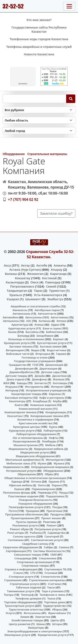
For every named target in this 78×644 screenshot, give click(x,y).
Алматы (60, 265)
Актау (25, 265)
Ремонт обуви (19, 529)
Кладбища (40, 401)
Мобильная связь (18, 463)
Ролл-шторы (16, 533)
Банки (12, 332)
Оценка (19, 489)
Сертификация (16, 551)
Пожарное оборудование (35, 504)
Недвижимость (14, 467)
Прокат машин (51, 518)
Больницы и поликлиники (26, 339)
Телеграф (27, 595)
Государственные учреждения (35, 361)
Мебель (50, 445)
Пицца (63, 493)
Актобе (42, 265)
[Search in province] (39, 120)
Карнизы (55, 394)
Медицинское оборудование (35, 456)
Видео (35, 350)
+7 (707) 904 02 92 (23, 199)
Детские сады (50, 372)
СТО (33, 573)
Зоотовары (60, 383)
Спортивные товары (35, 566)
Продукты (57, 514)
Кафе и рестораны (52, 398)
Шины (41, 624)
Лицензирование (24, 441)
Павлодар (53, 282)
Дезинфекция (24, 369)
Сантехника (16, 540)
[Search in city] (39, 131)
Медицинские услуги (35, 452)
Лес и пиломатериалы (28, 438)
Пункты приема (27, 522)
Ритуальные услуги (48, 529)
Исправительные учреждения (46, 390)
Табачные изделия (29, 587)
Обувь (49, 474)
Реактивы (50, 522)
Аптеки (61, 321)
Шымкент (33, 299)
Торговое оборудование (20, 602)
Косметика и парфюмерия (35, 419)
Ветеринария (15, 350)
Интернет (57, 387)
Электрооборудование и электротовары (35, 631)
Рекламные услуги (25, 525)
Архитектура (20, 325)
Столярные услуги (21, 577)
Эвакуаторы (36, 628)
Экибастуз (55, 299)
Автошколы (11, 321)
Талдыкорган (17, 290)
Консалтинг (15, 416)
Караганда (58, 274)
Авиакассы (20, 310)
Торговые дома (54, 602)
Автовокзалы (22, 314)
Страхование (13, 580)
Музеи (42, 463)
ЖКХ (6, 383)
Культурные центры (27, 427)
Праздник (33, 511)
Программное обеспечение (24, 514)
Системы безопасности (49, 551)
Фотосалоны (32, 613)
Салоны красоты (24, 536)
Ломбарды (49, 441)
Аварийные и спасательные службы (35, 306)
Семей (51, 286)
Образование (27, 474)
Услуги (10, 613)
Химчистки (43, 617)
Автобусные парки (47, 310)
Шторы (57, 624)
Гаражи (61, 354)
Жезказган (35, 274)
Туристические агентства (26, 609)
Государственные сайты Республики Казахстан (39, 29)
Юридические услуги (52, 635)
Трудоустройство (54, 606)
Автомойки (10, 317)
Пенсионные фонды (17, 493)
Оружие (54, 481)
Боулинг (58, 339)
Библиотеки (54, 332)
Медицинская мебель (49, 449)
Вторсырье (43, 354)
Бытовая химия (51, 346)
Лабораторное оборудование (36, 434)
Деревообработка (22, 372)
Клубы (57, 401)
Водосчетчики (57, 350)
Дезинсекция (54, 365)
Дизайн (40, 376)
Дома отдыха (16, 379)
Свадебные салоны (35, 544)
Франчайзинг (57, 613)
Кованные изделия (43, 405)
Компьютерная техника (20, 412)
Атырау (56, 269)
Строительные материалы (47, 154)
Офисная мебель (20, 485)
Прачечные (54, 511)
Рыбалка (36, 533)
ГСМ (35, 365)
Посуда (57, 507)
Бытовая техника (21, 346)
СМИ (54, 555)
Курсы (53, 427)
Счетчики (54, 584)
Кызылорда (15, 282)
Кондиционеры (56, 412)
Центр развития (20, 624)
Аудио (55, 325)
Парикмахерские (43, 489)
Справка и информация (21, 569)
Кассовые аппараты (18, 398)
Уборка (57, 609)
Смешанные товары (28, 555)
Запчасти (41, 383)
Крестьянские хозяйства (35, 423)
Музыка (59, 463)
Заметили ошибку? (56, 213)
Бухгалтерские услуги (52, 343)
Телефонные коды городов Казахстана (39, 39)
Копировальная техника (47, 416)
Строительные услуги (24, 584)
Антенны (45, 321)
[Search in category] (39, 110)
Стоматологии (51, 577)
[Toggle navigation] (69, 6)
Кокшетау (22, 278)
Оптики (36, 481)
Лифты (53, 438)
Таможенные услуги (21, 591)
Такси (51, 587)
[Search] (71, 99)
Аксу (7, 265)
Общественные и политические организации (35, 478)
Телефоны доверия (28, 598)
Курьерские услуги (22, 431)
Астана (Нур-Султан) (25, 269)
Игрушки (12, 387)
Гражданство (18, 365)
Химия (25, 617)
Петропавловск (22, 286)
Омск (35, 282)
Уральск (16, 295)
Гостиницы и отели (35, 357)
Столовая (51, 573)
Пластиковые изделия (23, 496)
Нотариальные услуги (21, 471)
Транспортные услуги (19, 606)
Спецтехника (47, 558)
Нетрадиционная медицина (50, 467)
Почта (13, 511)
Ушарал (13, 299)
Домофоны (39, 379)
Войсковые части (18, 354)
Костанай (49, 278)
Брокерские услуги (17, 343)
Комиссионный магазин (35, 409)
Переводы (45, 493)
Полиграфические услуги (26, 507)
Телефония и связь (52, 595)
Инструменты (34, 387)
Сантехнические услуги (47, 540)
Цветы (55, 620)
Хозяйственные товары (27, 620)
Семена (64, 547)
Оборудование (14, 154)
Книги (19, 405)
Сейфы (48, 547)
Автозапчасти (47, 314)
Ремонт (52, 525)
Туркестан (57, 290)
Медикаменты (18, 449)
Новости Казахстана (39, 54)
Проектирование (22, 518)
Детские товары (16, 376)
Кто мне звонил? (39, 20)
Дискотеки (59, 376)
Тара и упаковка (53, 591)
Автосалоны (34, 317)
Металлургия (55, 460)
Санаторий (52, 536)
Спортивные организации (35, 562)
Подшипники (55, 496)
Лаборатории (53, 431)
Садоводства (56, 533)
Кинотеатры (17, 401)
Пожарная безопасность (35, 500)
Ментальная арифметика (23, 460)
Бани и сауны (52, 328)
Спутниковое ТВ (55, 569)
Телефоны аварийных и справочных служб (39, 47)
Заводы (22, 383)
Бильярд (23, 336)
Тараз (38, 290)
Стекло (18, 573)
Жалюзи (58, 379)
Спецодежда (23, 558)
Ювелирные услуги (17, 635)
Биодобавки (45, 336)
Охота (42, 485)
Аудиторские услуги (22, 328)
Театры (9, 595)
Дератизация (48, 369)
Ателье (39, 325)
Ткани (51, 598)
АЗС (29, 321)
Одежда (17, 481)
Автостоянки (59, 317)
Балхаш (11, 274)
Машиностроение (26, 445)
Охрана (57, 485)
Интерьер (12, 390)
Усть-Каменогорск (48, 295)
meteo (23, 84)
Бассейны (32, 332)
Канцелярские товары (26, 394)
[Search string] (35, 99)
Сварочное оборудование (20, 547)
